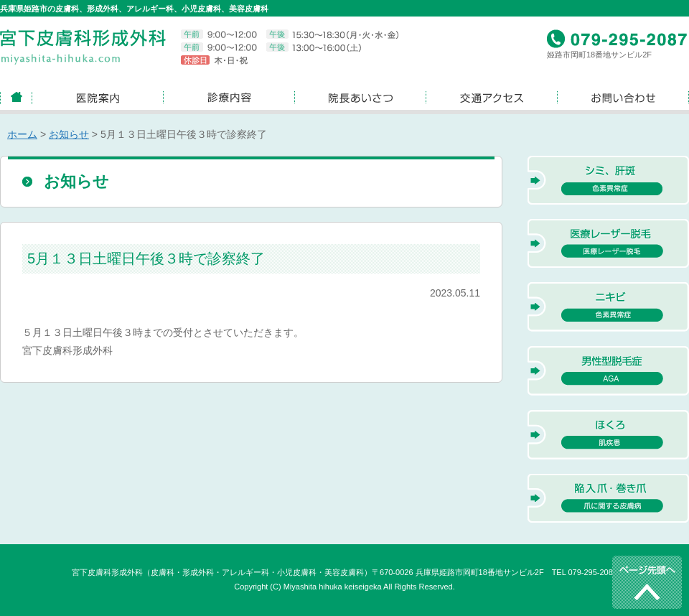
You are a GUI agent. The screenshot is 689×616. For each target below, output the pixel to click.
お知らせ (69, 134)
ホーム (22, 134)
